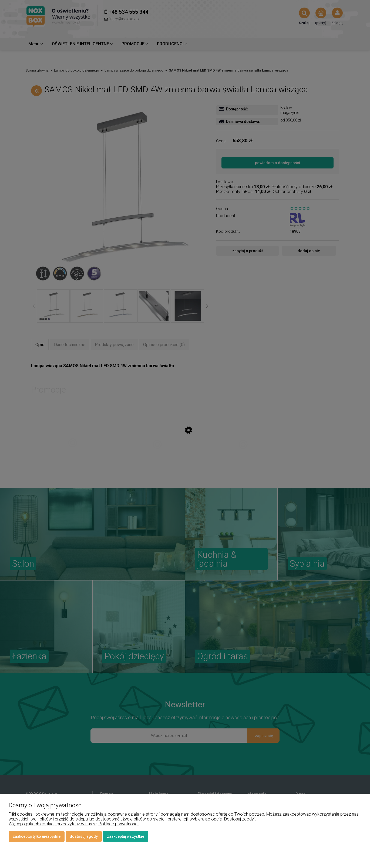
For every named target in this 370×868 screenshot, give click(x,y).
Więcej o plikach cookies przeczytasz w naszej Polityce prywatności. (74, 824)
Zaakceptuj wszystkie (126, 836)
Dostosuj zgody (84, 836)
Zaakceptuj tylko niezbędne (37, 836)
